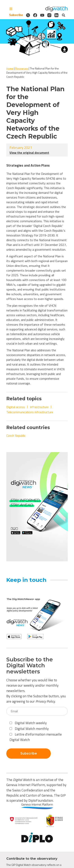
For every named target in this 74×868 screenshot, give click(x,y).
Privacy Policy (45, 701)
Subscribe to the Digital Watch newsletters (30, 666)
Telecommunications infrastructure (30, 412)
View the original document (29, 153)
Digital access (16, 407)
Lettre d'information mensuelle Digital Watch (36, 737)
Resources (22, 68)
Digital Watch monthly (29, 729)
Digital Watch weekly (28, 723)
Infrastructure (39, 407)
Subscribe (16, 15)
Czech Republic (16, 436)
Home (10, 68)
